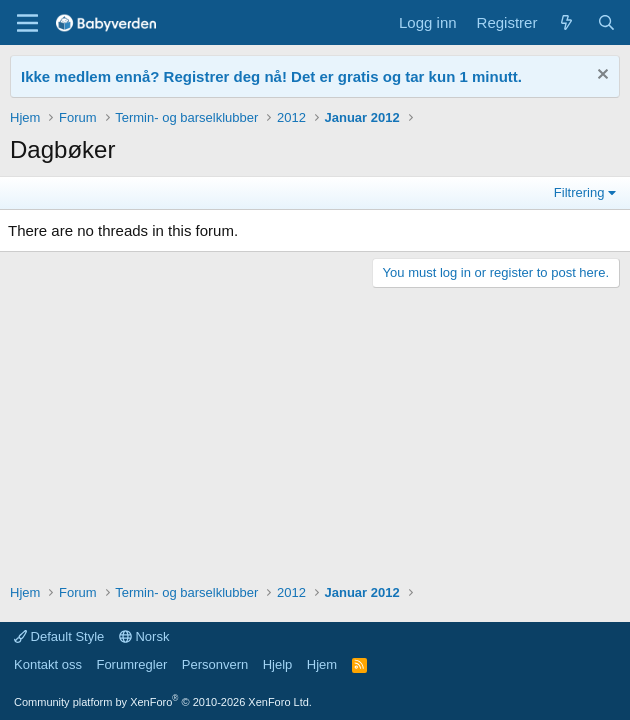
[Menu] (27, 23)
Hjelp (278, 664)
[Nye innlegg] (566, 22)
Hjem (322, 664)
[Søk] (606, 22)
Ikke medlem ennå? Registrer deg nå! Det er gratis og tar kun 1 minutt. (271, 76)
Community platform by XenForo (163, 702)
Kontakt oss (48, 664)
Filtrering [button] (579, 192)
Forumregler (131, 664)
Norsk (144, 636)
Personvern (215, 664)
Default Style (59, 636)
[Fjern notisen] (600, 76)
